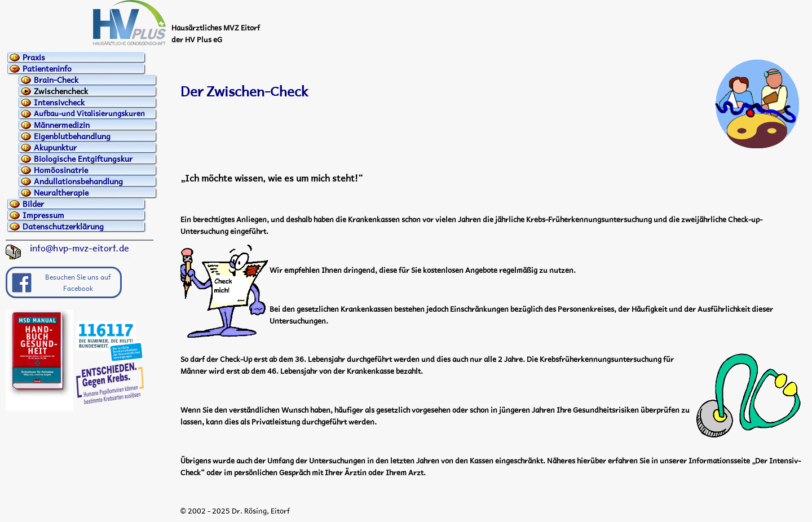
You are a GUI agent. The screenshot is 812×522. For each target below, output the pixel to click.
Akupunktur (55, 148)
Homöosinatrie (61, 170)
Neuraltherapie (61, 193)
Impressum (43, 215)
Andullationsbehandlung (78, 182)
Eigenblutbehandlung (72, 136)
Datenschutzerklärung (63, 227)
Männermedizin (62, 125)
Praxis (34, 57)
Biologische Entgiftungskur (83, 159)
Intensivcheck (59, 103)
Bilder (33, 204)
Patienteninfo (47, 69)
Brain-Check (56, 80)
